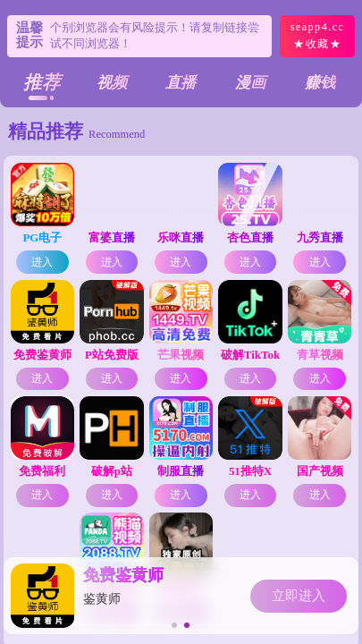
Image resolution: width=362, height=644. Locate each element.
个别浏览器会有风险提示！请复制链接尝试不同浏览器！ (155, 35)
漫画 (250, 83)
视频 (112, 83)
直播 (181, 83)
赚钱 (320, 83)
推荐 (42, 82)
